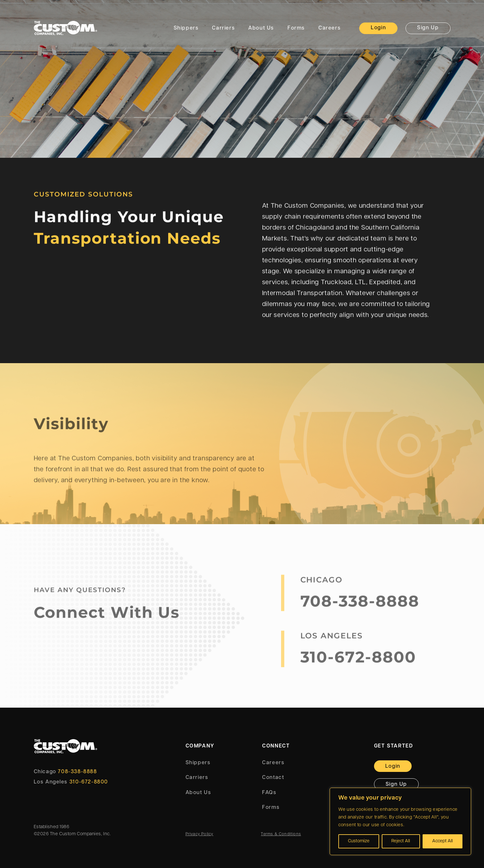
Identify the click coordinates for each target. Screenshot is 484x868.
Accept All (443, 841)
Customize (359, 841)
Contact (273, 778)
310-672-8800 (358, 660)
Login (378, 28)
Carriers (223, 28)
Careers (329, 28)
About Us (261, 28)
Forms (296, 28)
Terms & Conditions (281, 834)
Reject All (401, 841)
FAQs (269, 793)
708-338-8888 (360, 604)
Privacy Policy (200, 834)
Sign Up (428, 28)
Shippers (186, 28)
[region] (400, 821)
